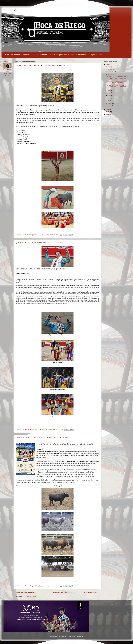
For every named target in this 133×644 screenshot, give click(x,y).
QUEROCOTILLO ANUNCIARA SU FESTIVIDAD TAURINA (39, 243)
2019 (108, 67)
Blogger (81, 636)
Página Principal (60, 592)
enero (110, 106)
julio (109, 90)
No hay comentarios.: (51, 235)
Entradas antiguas (92, 592)
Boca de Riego (8, 70)
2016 (108, 115)
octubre (110, 69)
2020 (108, 64)
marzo (110, 101)
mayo (110, 95)
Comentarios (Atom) (30, 597)
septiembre (111, 72)
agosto (110, 74)
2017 (108, 112)
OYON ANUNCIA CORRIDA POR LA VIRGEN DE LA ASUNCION (42, 437)
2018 (108, 109)
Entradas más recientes (25, 592)
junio (109, 93)
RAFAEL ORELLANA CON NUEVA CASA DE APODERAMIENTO (42, 66)
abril (109, 98)
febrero (110, 103)
